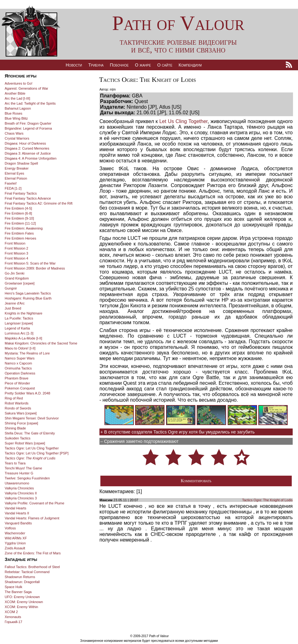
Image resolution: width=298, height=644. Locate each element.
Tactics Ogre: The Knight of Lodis (267, 500)
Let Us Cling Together (183, 121)
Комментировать (196, 481)
